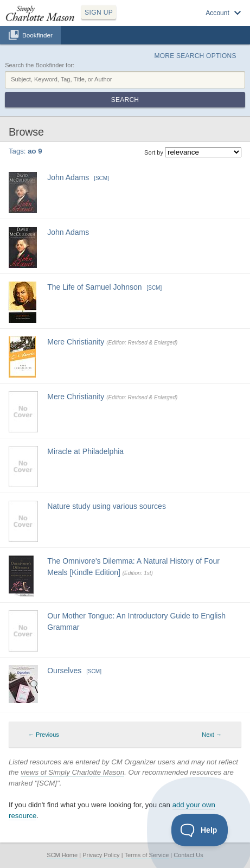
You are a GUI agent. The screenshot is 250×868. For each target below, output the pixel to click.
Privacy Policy (101, 855)
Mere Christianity (76, 342)
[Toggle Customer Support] (200, 830)
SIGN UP (99, 12)
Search (125, 100)
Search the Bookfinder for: (40, 65)
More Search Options (195, 56)
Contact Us (188, 855)
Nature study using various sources (107, 506)
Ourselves (64, 671)
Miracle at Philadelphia (85, 451)
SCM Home (62, 855)
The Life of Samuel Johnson (94, 287)
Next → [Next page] (212, 735)
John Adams (68, 177)
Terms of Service (146, 855)
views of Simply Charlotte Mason (72, 772)
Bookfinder (37, 35)
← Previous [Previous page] (44, 735)
